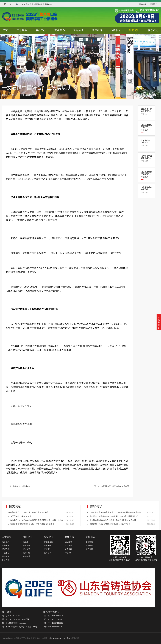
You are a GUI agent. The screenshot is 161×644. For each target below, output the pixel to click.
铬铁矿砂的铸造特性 (21, 486)
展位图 (26, 542)
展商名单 (48, 553)
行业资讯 (68, 553)
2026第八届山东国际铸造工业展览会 (37, 4)
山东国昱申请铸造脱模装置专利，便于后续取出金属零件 (31, 524)
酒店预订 (89, 542)
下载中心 (6, 553)
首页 (6, 30)
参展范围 (27, 545)
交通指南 (89, 549)
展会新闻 (151, 95)
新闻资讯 (134, 30)
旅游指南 (89, 545)
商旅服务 (116, 30)
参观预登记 (48, 542)
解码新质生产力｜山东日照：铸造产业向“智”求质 (28, 512)
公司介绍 (6, 560)
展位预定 (27, 549)
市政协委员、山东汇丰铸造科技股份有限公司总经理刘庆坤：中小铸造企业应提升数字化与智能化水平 (50, 520)
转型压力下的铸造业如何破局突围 (115, 486)
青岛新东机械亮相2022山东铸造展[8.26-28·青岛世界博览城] (114, 516)
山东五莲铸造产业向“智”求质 (20, 516)
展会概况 (6, 542)
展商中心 (41, 30)
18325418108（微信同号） (20, 619)
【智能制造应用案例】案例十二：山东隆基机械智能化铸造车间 (115, 512)
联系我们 (154, 4)
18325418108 (15, 616)
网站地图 (143, 4)
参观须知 (48, 545)
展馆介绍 (6, 549)
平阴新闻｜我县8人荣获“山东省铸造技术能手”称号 (110, 524)
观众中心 (59, 30)
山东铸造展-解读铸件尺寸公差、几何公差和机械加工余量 (113, 520)
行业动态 (147, 112)
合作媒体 (68, 545)
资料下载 (27, 556)
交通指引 (48, 549)
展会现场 (6, 556)
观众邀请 (68, 542)
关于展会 (22, 30)
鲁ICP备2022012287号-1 (60, 638)
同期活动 (78, 30)
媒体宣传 (97, 30)
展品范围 (6, 545)
